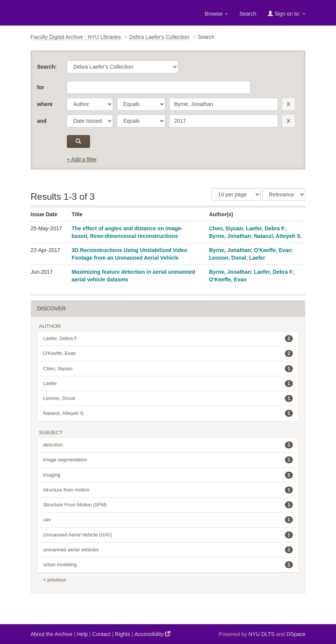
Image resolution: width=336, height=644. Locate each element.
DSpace (296, 634)
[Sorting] (284, 194)
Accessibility (152, 634)
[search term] (224, 104)
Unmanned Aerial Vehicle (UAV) (168, 535)
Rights (123, 634)
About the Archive (52, 634)
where (45, 104)
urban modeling (168, 565)
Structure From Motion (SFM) (168, 505)
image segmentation (168, 460)
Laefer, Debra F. (266, 228)
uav (168, 520)
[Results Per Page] (236, 194)
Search (248, 14)
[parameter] (90, 104)
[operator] (141, 104)
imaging (168, 475)
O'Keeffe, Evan (273, 250)
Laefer (257, 258)
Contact (101, 634)
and (42, 121)
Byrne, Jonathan (230, 236)
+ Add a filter (82, 159)
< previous (54, 580)
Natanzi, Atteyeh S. (278, 236)
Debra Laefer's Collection (159, 37)
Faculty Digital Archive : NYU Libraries (76, 37)
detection (168, 445)
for (41, 87)
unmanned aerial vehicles (168, 550)
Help (82, 634)
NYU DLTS (262, 634)
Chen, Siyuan (226, 228)
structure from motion (168, 490)
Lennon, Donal (228, 258)
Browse (216, 14)
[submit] (78, 141)
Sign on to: (287, 14)
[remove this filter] (288, 104)
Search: (47, 67)
